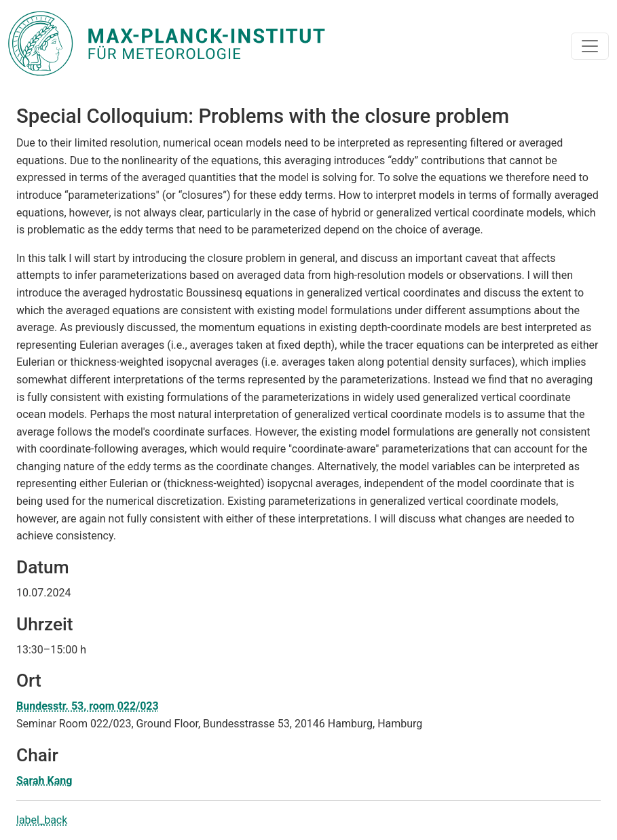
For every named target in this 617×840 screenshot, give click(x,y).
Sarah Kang (44, 781)
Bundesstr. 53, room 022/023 (88, 706)
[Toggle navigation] (590, 46)
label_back (42, 820)
